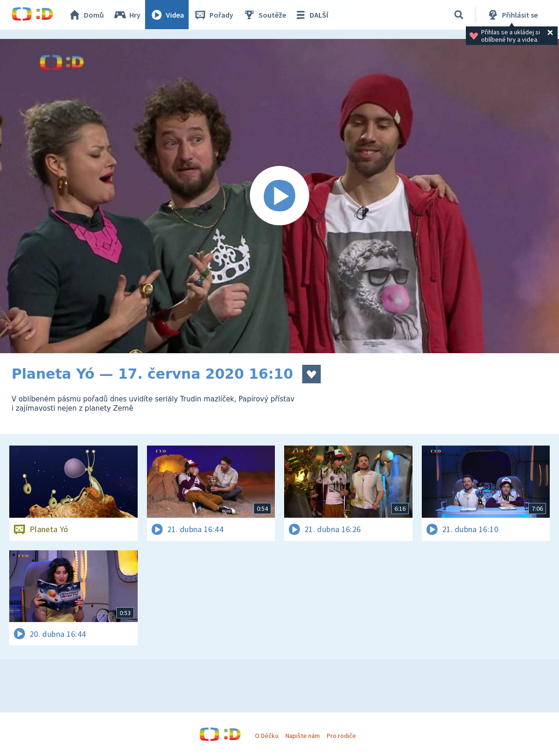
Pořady (214, 15)
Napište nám (303, 736)
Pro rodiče (341, 736)
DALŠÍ (311, 15)
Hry (127, 15)
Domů (86, 15)
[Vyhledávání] (459, 15)
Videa (167, 15)
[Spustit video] (279, 196)
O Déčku (267, 736)
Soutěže (265, 15)
